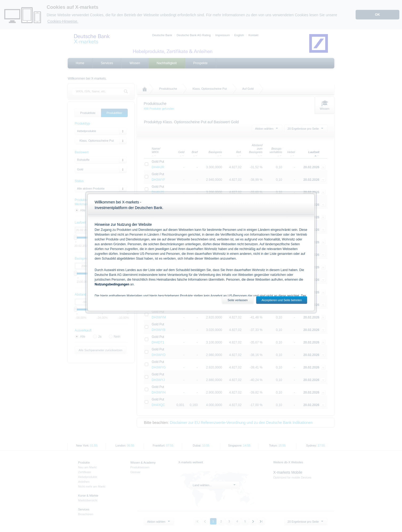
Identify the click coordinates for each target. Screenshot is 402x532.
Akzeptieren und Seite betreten (282, 300)
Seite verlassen (238, 300)
